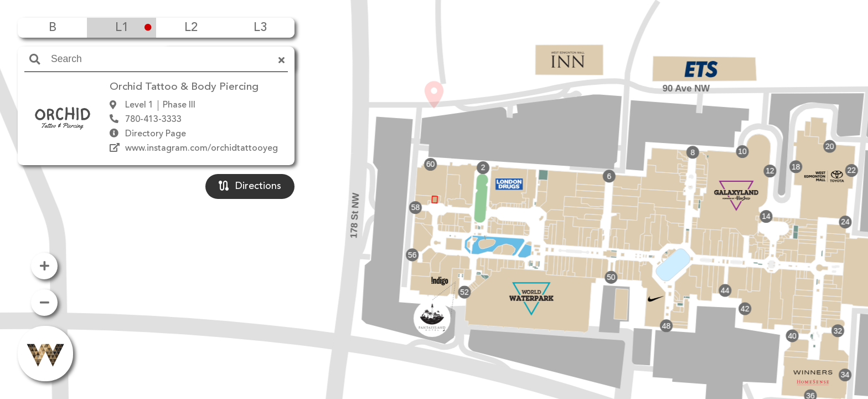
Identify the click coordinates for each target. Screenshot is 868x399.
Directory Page (156, 134)
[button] (434, 183)
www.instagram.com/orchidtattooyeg (201, 149)
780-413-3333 (153, 120)
